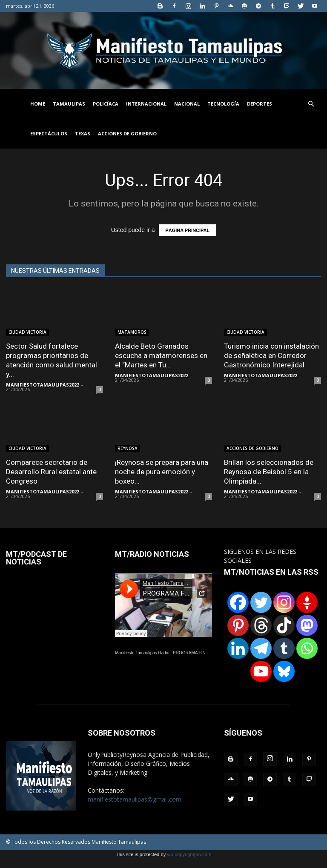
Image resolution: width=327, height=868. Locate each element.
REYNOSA (128, 448)
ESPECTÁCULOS (49, 133)
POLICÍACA (106, 104)
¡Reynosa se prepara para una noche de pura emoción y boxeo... (162, 472)
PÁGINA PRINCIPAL (187, 230)
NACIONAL (187, 104)
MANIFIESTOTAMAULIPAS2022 (43, 385)
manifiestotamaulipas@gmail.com (135, 799)
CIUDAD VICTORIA (27, 332)
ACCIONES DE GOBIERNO (127, 133)
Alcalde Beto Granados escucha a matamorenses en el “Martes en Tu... (161, 355)
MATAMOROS (132, 332)
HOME (38, 104)
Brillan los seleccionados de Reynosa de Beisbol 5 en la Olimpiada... (269, 472)
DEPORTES (260, 104)
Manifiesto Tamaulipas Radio (142, 653)
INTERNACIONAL (146, 104)
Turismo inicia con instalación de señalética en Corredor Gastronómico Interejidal (271, 355)
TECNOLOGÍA (223, 104)
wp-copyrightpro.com (189, 854)
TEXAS (83, 133)
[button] (311, 104)
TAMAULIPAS (69, 104)
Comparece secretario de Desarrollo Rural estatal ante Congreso (51, 472)
